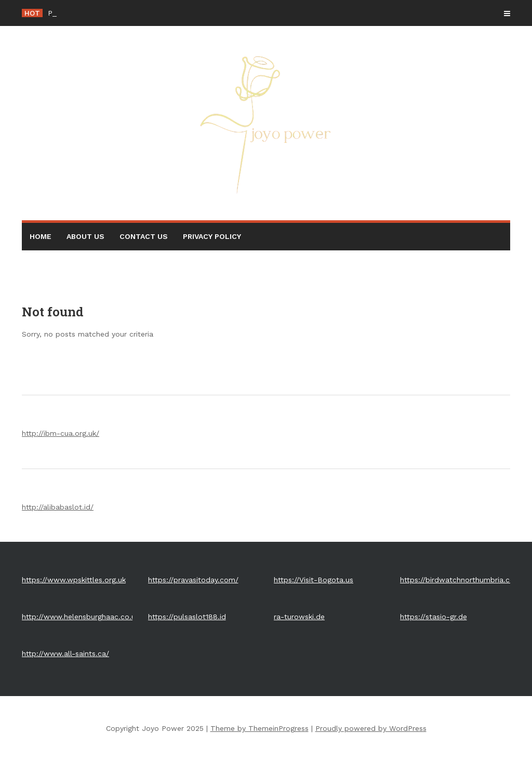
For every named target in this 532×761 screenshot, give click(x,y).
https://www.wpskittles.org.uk (74, 580)
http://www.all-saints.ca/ (65, 653)
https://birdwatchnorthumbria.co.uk (462, 580)
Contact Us (144, 236)
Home (41, 236)
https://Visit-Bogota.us (314, 580)
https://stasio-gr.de (434, 617)
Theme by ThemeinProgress (260, 728)
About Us (85, 236)
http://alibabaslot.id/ (58, 507)
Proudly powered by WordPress (371, 728)
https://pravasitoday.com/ (193, 580)
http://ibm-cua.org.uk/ (61, 433)
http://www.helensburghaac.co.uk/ (82, 617)
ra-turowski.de (299, 617)
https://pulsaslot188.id (187, 617)
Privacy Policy (212, 236)
